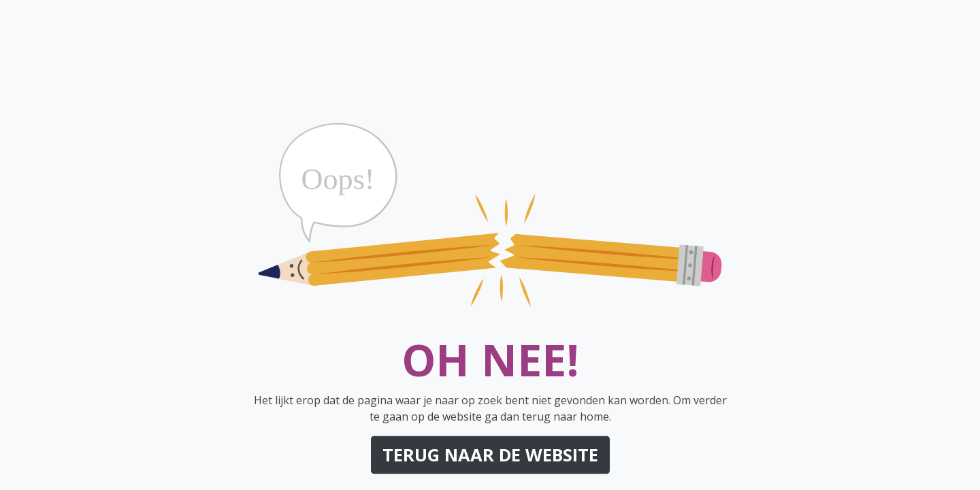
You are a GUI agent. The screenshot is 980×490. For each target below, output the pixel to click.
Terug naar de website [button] (490, 455)
